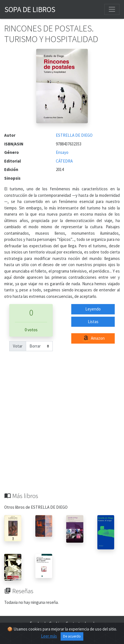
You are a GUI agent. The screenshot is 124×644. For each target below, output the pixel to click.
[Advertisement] (62, 427)
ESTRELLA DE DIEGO (74, 135)
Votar (18, 346)
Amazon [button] (93, 339)
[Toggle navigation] (112, 9)
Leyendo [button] (93, 309)
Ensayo (62, 152)
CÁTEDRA (64, 161)
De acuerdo (72, 636)
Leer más (49, 636)
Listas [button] (93, 322)
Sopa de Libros (30, 9)
